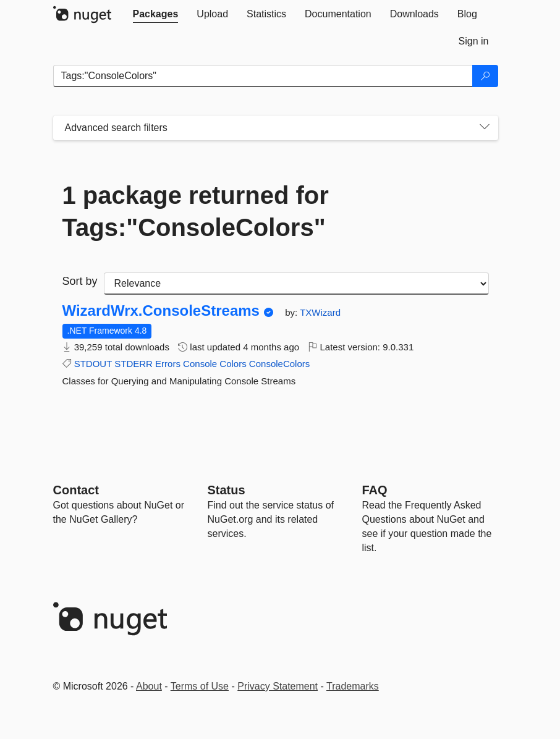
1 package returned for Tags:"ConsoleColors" (196, 211)
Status (227, 490)
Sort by (80, 281)
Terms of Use (200, 686)
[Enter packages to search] (263, 76)
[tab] (156, 14)
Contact (76, 490)
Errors (168, 364)
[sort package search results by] (296, 284)
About (149, 686)
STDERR (134, 364)
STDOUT (93, 364)
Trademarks (353, 686)
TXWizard (320, 312)
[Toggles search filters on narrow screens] (485, 128)
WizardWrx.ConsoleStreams (161, 311)
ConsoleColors (279, 364)
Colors (233, 364)
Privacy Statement (278, 686)
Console (200, 364)
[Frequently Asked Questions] (375, 490)
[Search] (485, 76)
